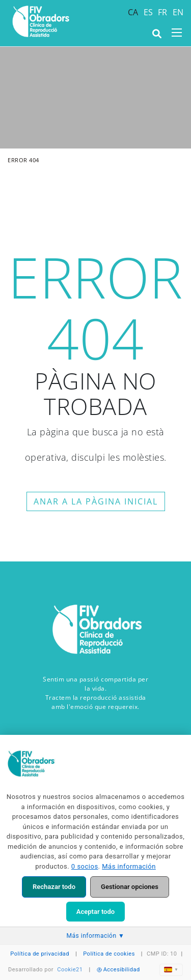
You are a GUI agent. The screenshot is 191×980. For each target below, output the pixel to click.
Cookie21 (70, 970)
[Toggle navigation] (177, 33)
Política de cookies (109, 954)
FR (163, 12)
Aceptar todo (95, 912)
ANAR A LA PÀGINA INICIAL (96, 501)
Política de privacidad (40, 954)
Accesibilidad (118, 970)
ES (148, 12)
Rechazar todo (54, 887)
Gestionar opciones (130, 887)
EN (178, 12)
